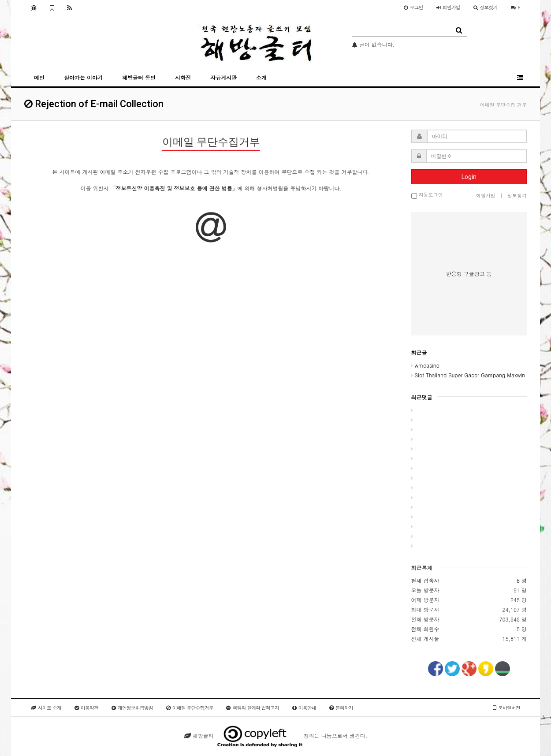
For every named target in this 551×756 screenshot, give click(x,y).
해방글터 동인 (139, 77)
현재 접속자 (425, 580)
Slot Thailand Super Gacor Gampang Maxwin (468, 375)
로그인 (413, 7)
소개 (261, 77)
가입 (448, 7)
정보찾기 (486, 7)
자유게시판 (223, 77)
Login (469, 177)
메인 (39, 77)
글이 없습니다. (374, 44)
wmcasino (425, 365)
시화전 (183, 77)
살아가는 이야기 (83, 77)
